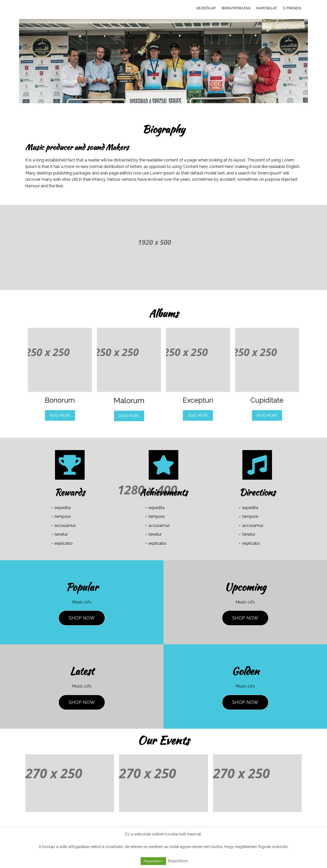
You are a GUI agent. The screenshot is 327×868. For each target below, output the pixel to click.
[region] (164, 61)
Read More (60, 415)
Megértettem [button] (153, 861)
